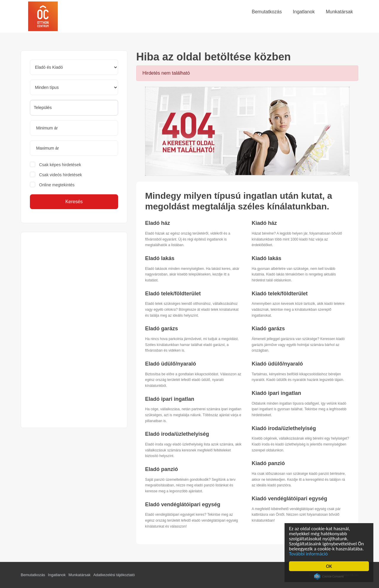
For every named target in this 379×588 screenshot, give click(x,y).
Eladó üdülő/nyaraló (171, 364)
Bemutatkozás (33, 575)
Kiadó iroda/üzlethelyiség (284, 428)
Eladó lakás (160, 258)
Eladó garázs (162, 329)
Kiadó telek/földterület (280, 294)
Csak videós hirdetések (61, 175)
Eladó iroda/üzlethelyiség (177, 434)
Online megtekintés (57, 185)
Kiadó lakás (266, 258)
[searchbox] (74, 108)
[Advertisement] (74, 330)
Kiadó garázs (268, 329)
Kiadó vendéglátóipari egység (289, 499)
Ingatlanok (57, 575)
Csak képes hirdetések (60, 165)
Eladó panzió (162, 469)
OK (330, 566)
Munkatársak (79, 575)
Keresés (74, 202)
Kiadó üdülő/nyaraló (277, 364)
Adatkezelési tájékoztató (114, 575)
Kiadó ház (264, 223)
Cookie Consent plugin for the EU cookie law (330, 576)
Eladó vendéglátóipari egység (183, 504)
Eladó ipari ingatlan (170, 399)
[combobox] (74, 108)
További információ (309, 554)
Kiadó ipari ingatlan (276, 393)
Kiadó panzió (268, 463)
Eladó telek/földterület (173, 294)
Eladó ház (158, 223)
